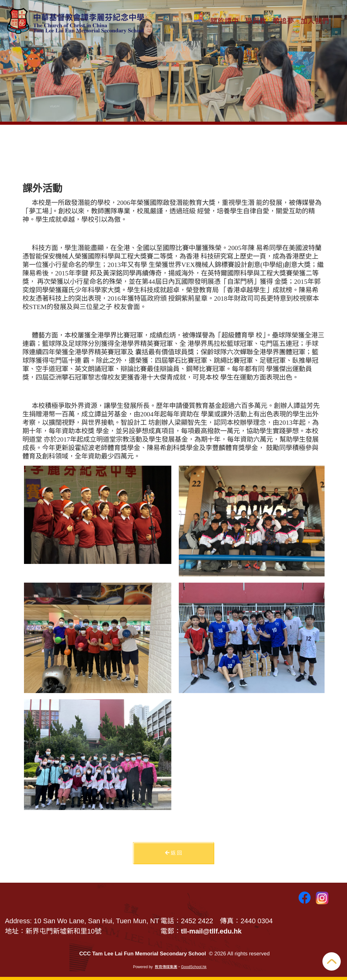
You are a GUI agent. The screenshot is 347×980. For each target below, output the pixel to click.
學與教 (256, 20)
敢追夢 (284, 20)
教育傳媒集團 (166, 967)
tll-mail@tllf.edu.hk (211, 931)
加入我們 (315, 20)
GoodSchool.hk (194, 967)
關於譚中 (225, 20)
